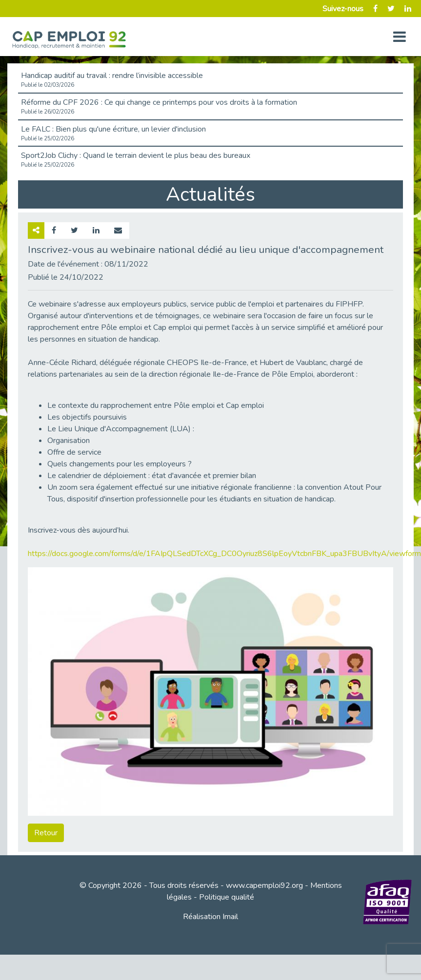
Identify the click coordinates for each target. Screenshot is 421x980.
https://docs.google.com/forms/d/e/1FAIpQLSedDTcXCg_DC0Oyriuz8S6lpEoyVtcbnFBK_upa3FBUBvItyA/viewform (224, 554)
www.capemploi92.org (264, 885)
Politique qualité (227, 897)
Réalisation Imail (210, 917)
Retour (46, 833)
